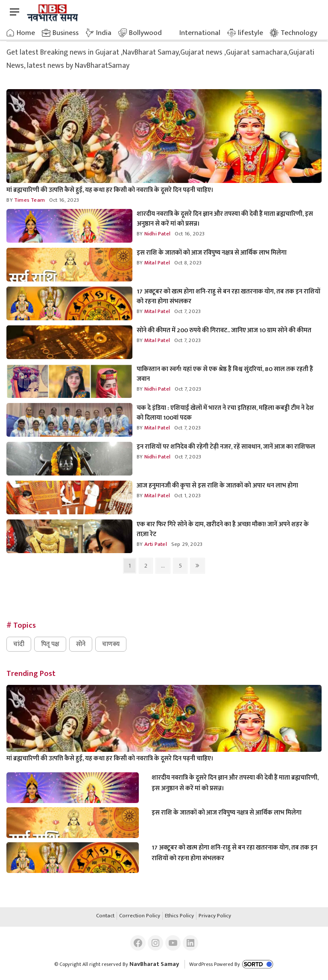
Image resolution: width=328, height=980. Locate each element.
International (200, 33)
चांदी (19, 644)
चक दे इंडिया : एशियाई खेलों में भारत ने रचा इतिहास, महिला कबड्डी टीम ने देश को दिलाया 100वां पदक (225, 413)
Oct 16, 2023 (64, 200)
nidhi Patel (157, 234)
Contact (105, 916)
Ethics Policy (179, 916)
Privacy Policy (215, 916)
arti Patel (155, 544)
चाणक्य (111, 644)
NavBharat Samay (154, 964)
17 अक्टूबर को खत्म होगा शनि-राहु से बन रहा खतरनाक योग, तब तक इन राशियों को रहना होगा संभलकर (228, 296)
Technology (299, 33)
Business (66, 33)
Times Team (29, 200)
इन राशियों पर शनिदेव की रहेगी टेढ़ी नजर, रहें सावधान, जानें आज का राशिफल (226, 447)
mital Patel (157, 263)
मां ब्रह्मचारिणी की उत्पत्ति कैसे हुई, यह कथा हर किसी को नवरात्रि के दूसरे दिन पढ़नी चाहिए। (110, 190)
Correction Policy (140, 916)
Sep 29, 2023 (187, 544)
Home (26, 33)
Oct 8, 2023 (188, 263)
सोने (81, 644)
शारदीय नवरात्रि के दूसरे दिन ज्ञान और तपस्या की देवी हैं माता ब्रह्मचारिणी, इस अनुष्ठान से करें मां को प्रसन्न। (225, 219)
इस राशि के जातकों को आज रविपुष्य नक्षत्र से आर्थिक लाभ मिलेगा (212, 253)
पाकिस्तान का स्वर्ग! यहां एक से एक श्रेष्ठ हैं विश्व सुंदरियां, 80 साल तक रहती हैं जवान (225, 374)
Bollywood (145, 33)
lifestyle (250, 33)
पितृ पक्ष (50, 644)
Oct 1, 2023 (187, 496)
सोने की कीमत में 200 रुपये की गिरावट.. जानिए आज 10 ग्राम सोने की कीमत (224, 330)
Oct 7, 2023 (187, 311)
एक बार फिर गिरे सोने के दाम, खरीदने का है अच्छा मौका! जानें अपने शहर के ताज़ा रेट (223, 529)
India (104, 33)
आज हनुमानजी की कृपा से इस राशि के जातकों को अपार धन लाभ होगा (217, 486)
